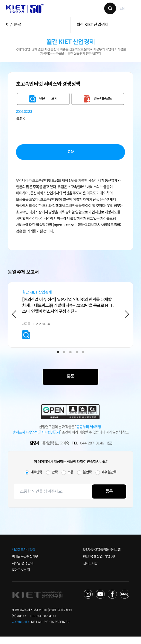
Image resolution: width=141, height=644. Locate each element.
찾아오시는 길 (21, 577)
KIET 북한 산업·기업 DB (99, 564)
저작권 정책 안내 (23, 570)
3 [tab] (70, 360)
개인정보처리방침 (24, 557)
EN (120, 11)
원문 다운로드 (103, 103)
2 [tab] (64, 360)
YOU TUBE (100, 602)
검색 (109, 11)
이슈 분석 (14, 29)
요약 (71, 157)
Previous (14, 320)
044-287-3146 (92, 451)
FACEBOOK (112, 602)
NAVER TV (88, 602)
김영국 (20, 123)
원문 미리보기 (48, 103)
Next (127, 320)
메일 (110, 451)
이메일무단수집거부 (25, 564)
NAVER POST (125, 602)
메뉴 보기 (130, 11)
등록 (109, 499)
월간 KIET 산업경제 (92, 29)
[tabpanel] (70, 321)
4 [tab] (77, 360)
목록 (70, 384)
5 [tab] (83, 360)
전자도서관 (90, 570)
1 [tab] (58, 360)
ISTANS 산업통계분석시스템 (102, 557)
